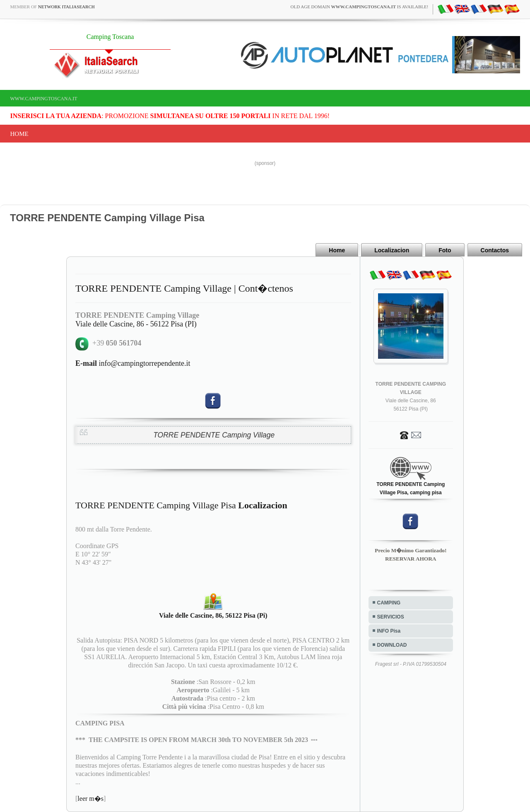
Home (19, 134)
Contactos (495, 250)
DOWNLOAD (392, 645)
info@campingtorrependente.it (133, 363)
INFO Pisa (389, 631)
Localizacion (392, 250)
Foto (445, 250)
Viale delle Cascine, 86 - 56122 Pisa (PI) (136, 324)
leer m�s (90, 799)
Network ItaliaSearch (66, 7)
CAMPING (389, 603)
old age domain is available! (360, 7)
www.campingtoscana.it (44, 99)
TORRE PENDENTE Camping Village (214, 435)
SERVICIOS (391, 617)
